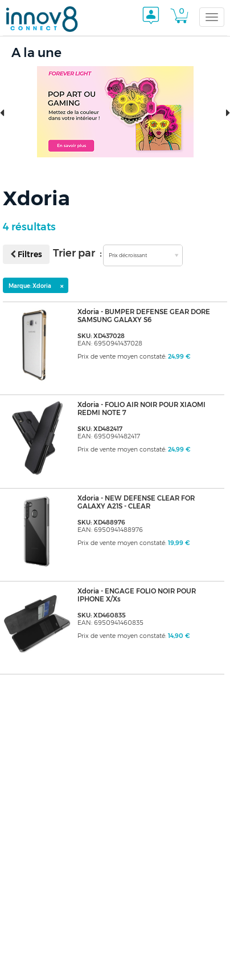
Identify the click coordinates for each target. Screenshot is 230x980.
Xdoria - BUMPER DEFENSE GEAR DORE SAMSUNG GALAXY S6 (144, 316)
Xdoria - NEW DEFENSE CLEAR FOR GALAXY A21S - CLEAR (136, 502)
